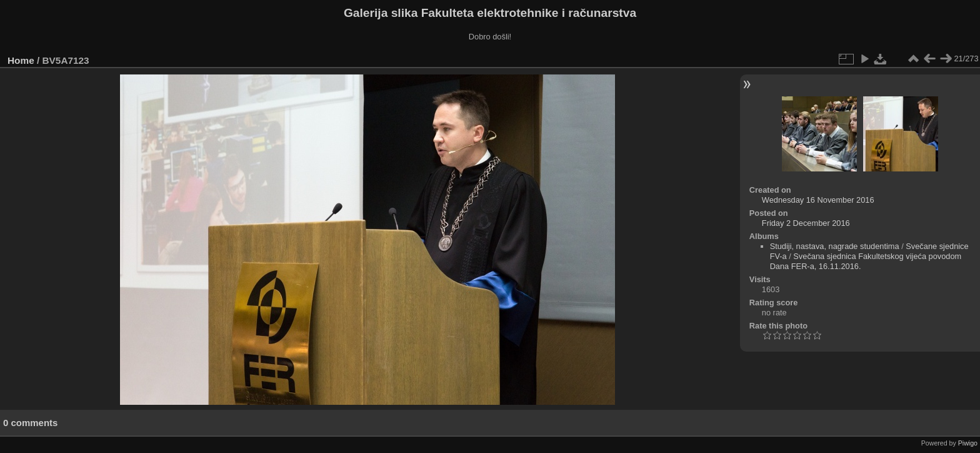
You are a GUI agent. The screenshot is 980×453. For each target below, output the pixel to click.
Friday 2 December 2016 (806, 223)
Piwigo (968, 443)
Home (21, 60)
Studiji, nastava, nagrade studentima (835, 246)
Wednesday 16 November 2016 (818, 200)
